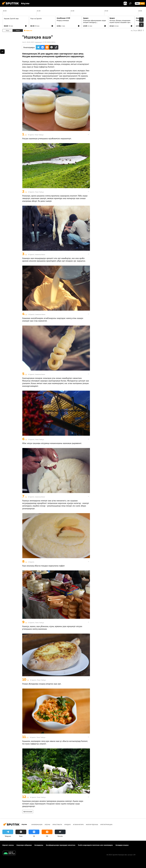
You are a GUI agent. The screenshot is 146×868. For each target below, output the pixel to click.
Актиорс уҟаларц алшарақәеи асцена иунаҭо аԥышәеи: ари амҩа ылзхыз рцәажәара (120, 22)
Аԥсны (47, 824)
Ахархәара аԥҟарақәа (24, 845)
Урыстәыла (57, 824)
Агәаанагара (78, 824)
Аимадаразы (39, 845)
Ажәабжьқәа (37, 824)
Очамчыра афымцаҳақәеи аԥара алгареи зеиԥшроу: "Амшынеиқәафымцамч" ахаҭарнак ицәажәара (95, 23)
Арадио (86, 18)
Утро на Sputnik (36, 19)
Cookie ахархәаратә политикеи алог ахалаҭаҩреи (95, 845)
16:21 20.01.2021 (28, 42)
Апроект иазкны (8, 845)
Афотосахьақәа (28, 812)
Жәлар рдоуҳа (92, 824)
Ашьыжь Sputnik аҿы (11, 19)
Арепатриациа (106, 824)
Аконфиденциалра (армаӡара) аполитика (61, 845)
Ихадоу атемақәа (63, 20)
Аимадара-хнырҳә (122, 845)
